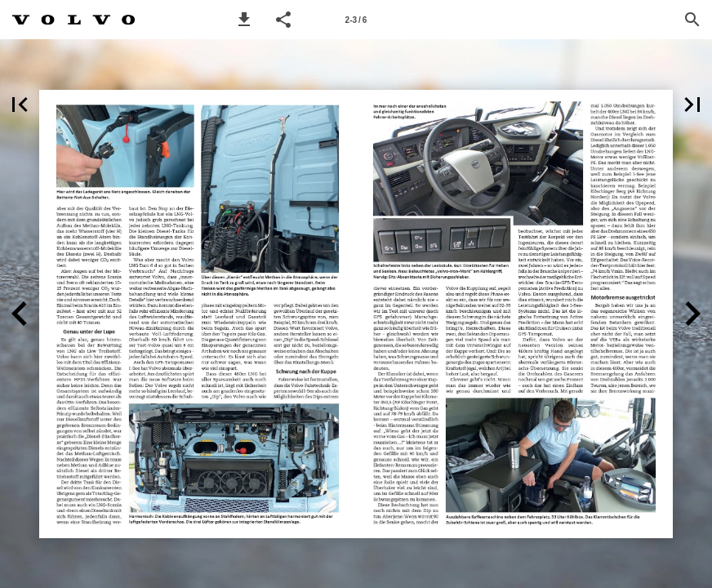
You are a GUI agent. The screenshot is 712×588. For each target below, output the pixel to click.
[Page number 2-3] (356, 20)
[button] (244, 20)
